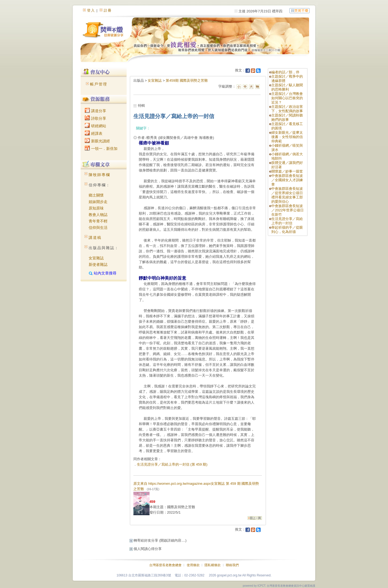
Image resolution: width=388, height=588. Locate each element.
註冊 (108, 10)
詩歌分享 (95, 118)
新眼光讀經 (97, 141)
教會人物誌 (98, 215)
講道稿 (95, 238)
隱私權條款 (213, 565)
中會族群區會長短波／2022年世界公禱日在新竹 (287, 210)
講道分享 (95, 111)
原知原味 (96, 208)
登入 (91, 10)
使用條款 (193, 565)
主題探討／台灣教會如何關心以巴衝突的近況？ (287, 98)
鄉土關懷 (96, 195)
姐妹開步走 (98, 202)
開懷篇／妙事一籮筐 (287, 171)
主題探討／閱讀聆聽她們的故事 (287, 117)
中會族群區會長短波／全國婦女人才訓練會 (287, 180)
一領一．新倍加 (101, 149)
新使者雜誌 (98, 264)
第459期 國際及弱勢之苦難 (187, 80)
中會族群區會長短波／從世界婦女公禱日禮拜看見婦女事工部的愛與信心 (287, 195)
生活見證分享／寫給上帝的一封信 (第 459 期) (172, 464)
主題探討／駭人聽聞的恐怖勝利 (287, 87)
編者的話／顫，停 (285, 72)
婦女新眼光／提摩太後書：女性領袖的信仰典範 (287, 137)
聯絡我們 (232, 565)
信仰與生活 (98, 228)
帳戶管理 (99, 84)
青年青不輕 (98, 221)
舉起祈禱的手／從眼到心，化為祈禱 (287, 230)
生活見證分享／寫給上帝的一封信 (287, 221)
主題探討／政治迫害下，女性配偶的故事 (287, 109)
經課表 (93, 133)
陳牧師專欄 (99, 175)
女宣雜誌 (96, 258)
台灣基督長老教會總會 (165, 565)
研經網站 (95, 126)
